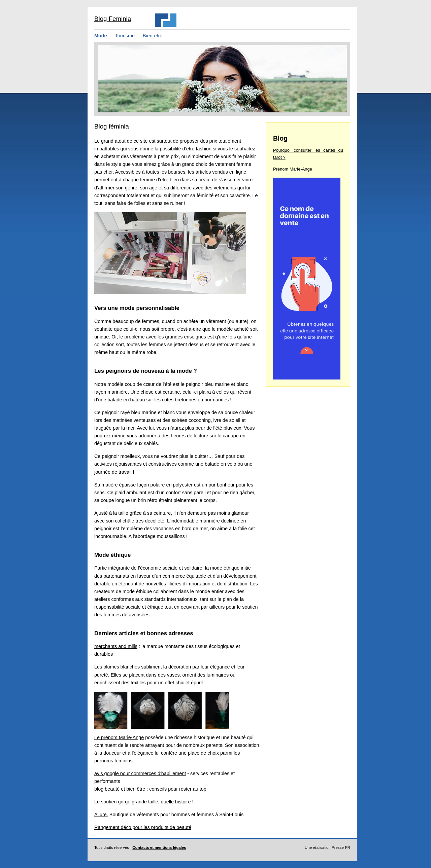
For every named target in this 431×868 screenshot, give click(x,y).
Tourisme (125, 36)
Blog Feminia (113, 19)
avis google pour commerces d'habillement (140, 773)
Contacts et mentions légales (159, 847)
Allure (101, 815)
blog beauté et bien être (120, 789)
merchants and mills (116, 646)
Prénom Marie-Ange (293, 169)
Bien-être (153, 36)
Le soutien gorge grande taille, (127, 802)
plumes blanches (122, 667)
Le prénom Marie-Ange (119, 737)
